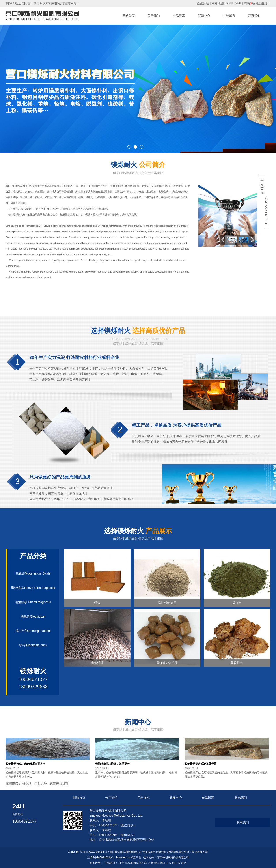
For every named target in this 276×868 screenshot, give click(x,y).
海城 (136, 863)
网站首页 (129, 16)
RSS (230, 3)
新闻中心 (204, 16)
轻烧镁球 (173, 852)
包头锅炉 (41, 784)
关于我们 (154, 16)
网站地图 (218, 3)
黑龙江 (164, 863)
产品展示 (179, 16)
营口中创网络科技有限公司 (173, 857)
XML (238, 3)
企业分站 (203, 3)
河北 (184, 863)
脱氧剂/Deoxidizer (33, 616)
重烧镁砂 (184, 852)
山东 (177, 863)
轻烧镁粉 (161, 852)
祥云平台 (136, 857)
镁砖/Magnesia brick (33, 645)
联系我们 (254, 16)
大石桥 (129, 863)
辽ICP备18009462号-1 (100, 857)
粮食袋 (27, 784)
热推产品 (95, 863)
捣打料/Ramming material (33, 631)
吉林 (151, 863)
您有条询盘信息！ (257, 3)
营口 (157, 863)
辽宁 (121, 863)
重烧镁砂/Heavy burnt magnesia (33, 588)
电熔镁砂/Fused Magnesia (33, 602)
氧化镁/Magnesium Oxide (33, 573)
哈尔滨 (144, 863)
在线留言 (229, 16)
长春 (172, 863)
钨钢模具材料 (59, 784)
